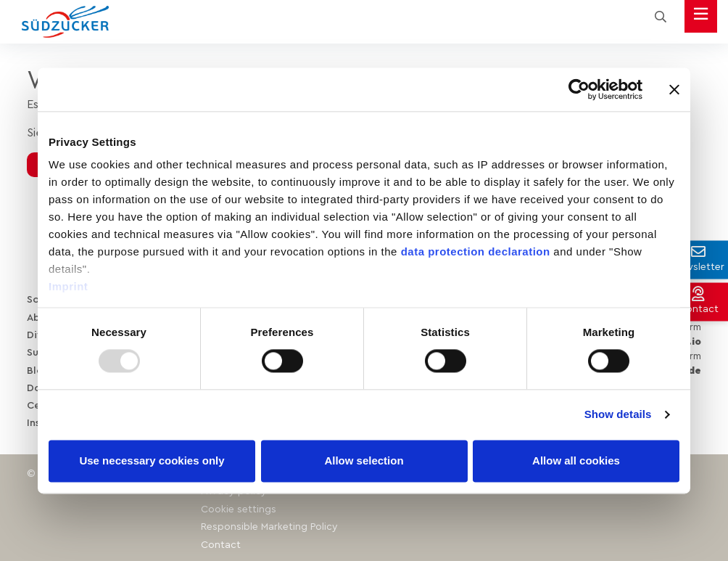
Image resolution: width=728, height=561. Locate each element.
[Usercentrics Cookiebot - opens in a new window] (579, 89)
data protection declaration (476, 251)
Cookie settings (239, 507)
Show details (618, 415)
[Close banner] (674, 89)
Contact (221, 541)
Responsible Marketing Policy (269, 524)
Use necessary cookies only (152, 460)
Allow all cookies (576, 460)
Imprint (68, 286)
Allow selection (364, 460)
